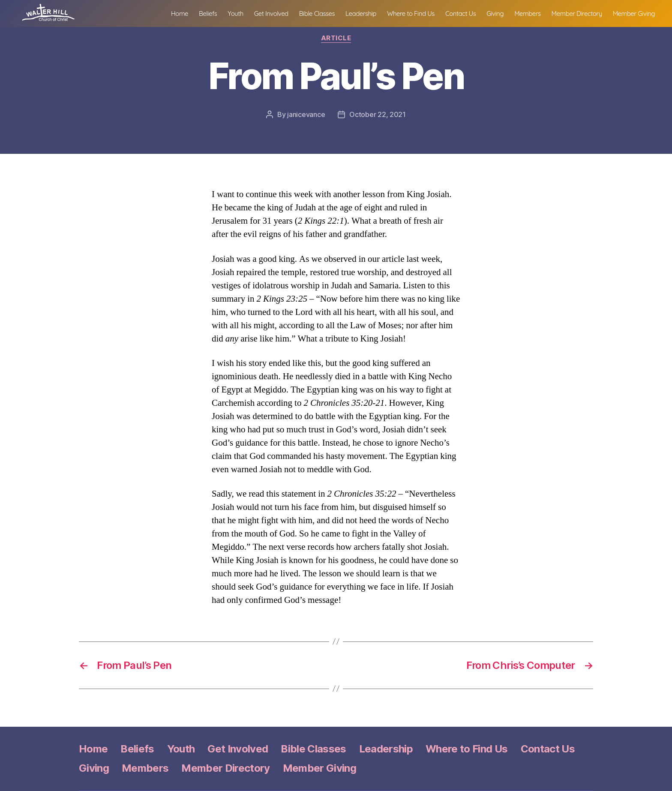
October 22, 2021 (378, 114)
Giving (495, 19)
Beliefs (208, 19)
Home (180, 19)
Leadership (361, 19)
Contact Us (460, 19)
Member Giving (634, 19)
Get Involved (271, 19)
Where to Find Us (411, 19)
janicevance (306, 114)
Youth (235, 19)
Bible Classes (317, 19)
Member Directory (577, 19)
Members (527, 19)
